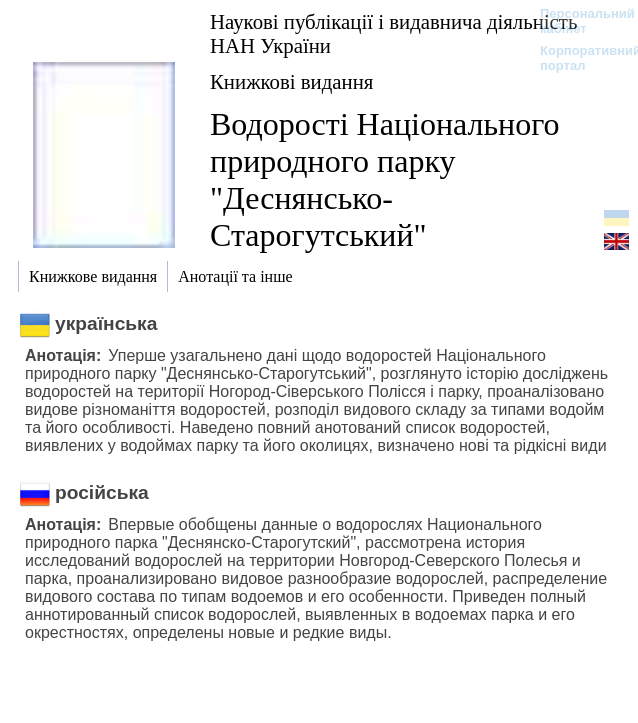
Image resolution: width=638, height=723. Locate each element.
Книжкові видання (291, 81)
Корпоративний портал (577, 58)
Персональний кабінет (577, 21)
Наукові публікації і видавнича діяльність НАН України (393, 33)
